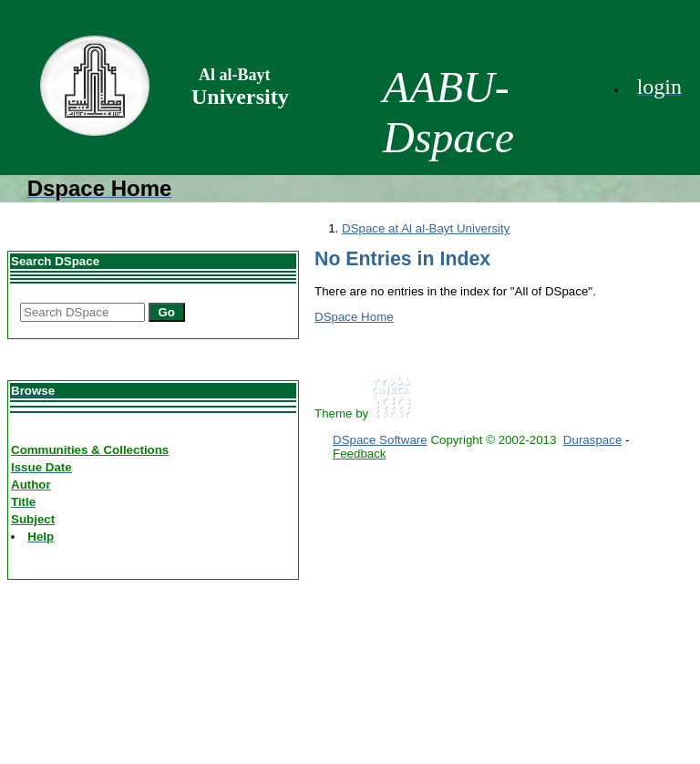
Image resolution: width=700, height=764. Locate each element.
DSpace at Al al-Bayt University (426, 228)
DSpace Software (380, 440)
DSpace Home (354, 317)
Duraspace (592, 440)
